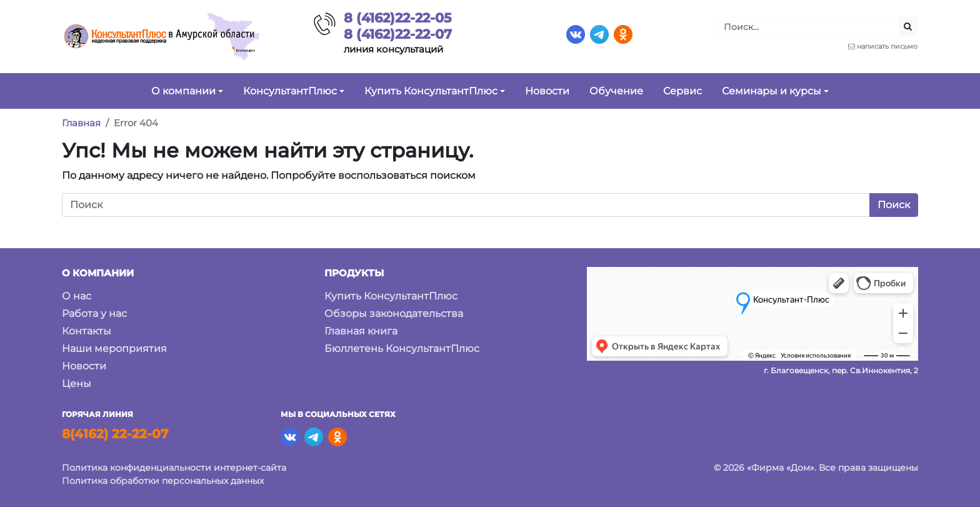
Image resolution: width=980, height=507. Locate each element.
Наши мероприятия (114, 349)
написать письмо (887, 46)
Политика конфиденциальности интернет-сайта (174, 468)
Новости (84, 366)
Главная (81, 123)
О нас (77, 296)
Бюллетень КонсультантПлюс (402, 349)
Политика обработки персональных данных (163, 481)
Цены (77, 384)
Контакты (87, 331)
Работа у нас (94, 314)
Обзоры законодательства (394, 314)
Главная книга (361, 331)
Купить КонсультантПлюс (391, 296)
